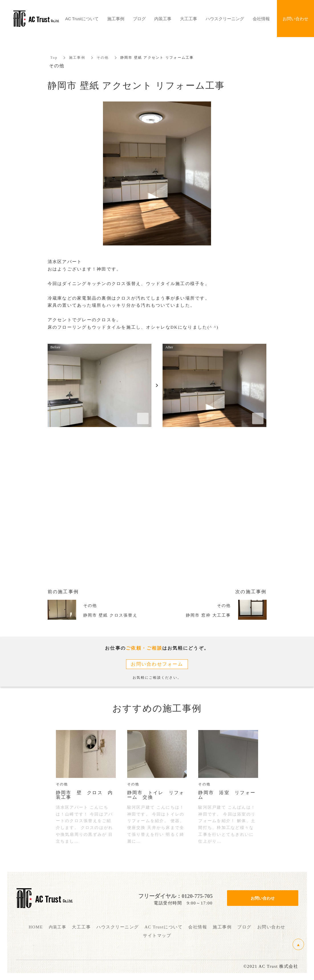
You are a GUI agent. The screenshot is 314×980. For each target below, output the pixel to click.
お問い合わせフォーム (157, 664)
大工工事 (189, 19)
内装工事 (163, 19)
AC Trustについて (82, 19)
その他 (103, 58)
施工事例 (77, 58)
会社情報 (261, 19)
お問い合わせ (263, 898)
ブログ (139, 19)
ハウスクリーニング (225, 19)
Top (54, 58)
